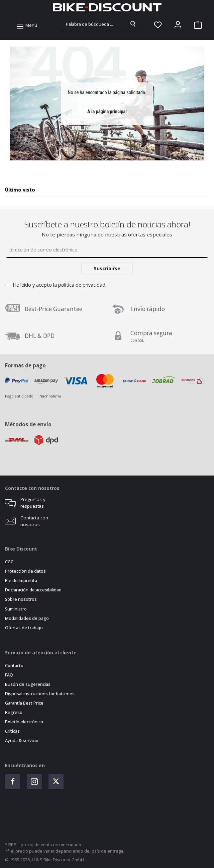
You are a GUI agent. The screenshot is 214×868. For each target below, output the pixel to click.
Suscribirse (107, 268)
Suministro (16, 609)
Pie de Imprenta (21, 581)
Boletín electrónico (24, 722)
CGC (9, 562)
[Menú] (27, 25)
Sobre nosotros (21, 599)
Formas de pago (25, 365)
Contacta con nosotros (34, 521)
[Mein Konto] (178, 25)
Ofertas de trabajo (24, 628)
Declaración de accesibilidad (33, 590)
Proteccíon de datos (25, 571)
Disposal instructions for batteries (40, 694)
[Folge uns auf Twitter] (56, 781)
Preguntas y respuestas (33, 503)
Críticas (12, 731)
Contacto (14, 666)
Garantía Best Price (24, 703)
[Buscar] (133, 24)
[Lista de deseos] (158, 25)
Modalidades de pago (27, 618)
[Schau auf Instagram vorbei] (34, 781)
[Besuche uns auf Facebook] (13, 781)
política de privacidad (82, 285)
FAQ (9, 675)
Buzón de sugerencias (28, 684)
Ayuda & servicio (22, 741)
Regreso (14, 712)
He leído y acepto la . (60, 285)
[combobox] (94, 24)
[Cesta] (196, 25)
